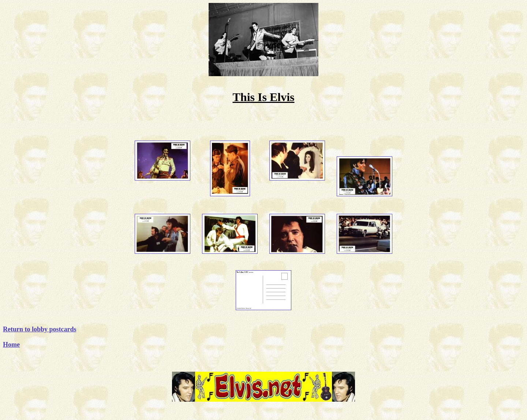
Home (11, 345)
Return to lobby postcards (40, 329)
